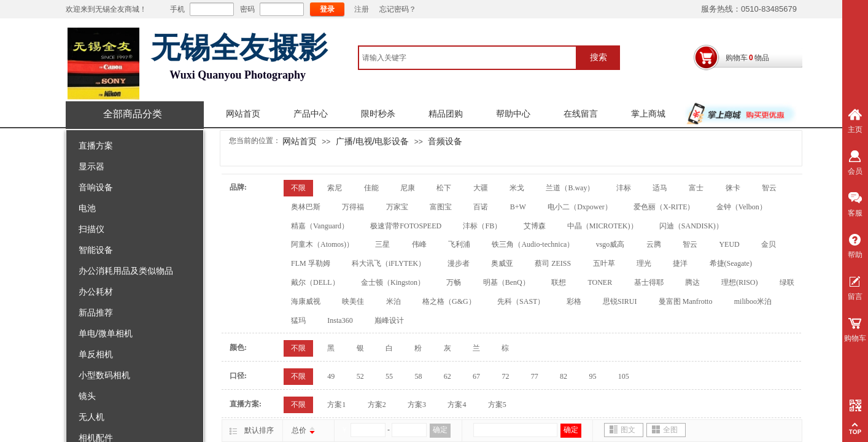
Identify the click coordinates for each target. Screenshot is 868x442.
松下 (444, 188)
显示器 (91, 166)
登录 (327, 9)
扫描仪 (91, 229)
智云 (769, 188)
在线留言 (581, 114)
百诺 (481, 207)
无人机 (91, 417)
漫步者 (459, 263)
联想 (559, 282)
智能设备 (96, 250)
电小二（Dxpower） (580, 207)
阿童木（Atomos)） (322, 244)
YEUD (729, 244)
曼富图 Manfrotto (686, 301)
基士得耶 (649, 282)
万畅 (454, 282)
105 (624, 376)
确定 (440, 430)
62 (448, 376)
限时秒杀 (378, 114)
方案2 (377, 405)
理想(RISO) (739, 282)
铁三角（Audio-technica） (533, 244)
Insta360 (340, 320)
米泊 (393, 301)
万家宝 (397, 207)
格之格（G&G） (449, 301)
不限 (298, 188)
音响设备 (96, 187)
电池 (87, 208)
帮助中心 (513, 114)
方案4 (457, 405)
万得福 (353, 207)
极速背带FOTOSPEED (406, 226)
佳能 (371, 188)
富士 (696, 188)
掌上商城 (648, 114)
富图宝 (441, 207)
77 (535, 376)
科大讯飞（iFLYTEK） (389, 263)
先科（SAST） (521, 301)
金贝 (769, 244)
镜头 (87, 396)
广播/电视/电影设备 (373, 141)
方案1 (336, 405)
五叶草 (604, 263)
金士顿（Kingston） (393, 282)
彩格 (574, 301)
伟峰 (419, 244)
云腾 (654, 244)
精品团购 (446, 114)
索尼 (335, 188)
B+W (518, 207)
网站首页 (243, 114)
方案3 (417, 405)
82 (564, 376)
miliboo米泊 (753, 301)
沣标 (624, 188)
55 (389, 376)
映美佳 (353, 301)
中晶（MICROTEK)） (603, 226)
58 (418, 376)
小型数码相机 (104, 375)
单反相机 (96, 354)
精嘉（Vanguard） (320, 226)
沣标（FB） (482, 226)
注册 (362, 9)
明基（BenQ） (506, 282)
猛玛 (298, 320)
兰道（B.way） (570, 188)
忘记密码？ (398, 9)
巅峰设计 (389, 320)
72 (505, 376)
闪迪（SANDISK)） (691, 226)
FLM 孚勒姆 (311, 263)
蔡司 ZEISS (553, 263)
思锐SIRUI (620, 301)
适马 (660, 188)
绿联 (787, 282)
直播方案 (96, 145)
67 (476, 376)
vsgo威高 (610, 244)
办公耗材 (96, 292)
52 (360, 376)
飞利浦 (459, 244)
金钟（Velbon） (742, 207)
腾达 (692, 282)
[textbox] (467, 58)
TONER (600, 282)
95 (592, 376)
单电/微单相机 (106, 333)
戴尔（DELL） (315, 282)
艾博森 (535, 226)
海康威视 (306, 301)
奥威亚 (502, 263)
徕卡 (733, 188)
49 (331, 376)
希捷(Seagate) (731, 263)
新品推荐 (96, 312)
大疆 (481, 188)
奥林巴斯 (306, 207)
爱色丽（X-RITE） (664, 207)
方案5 (497, 405)
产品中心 (311, 114)
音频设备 (445, 141)
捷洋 (680, 263)
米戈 (517, 188)
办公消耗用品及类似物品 (126, 271)
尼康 (408, 188)
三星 (382, 244)
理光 (644, 263)
